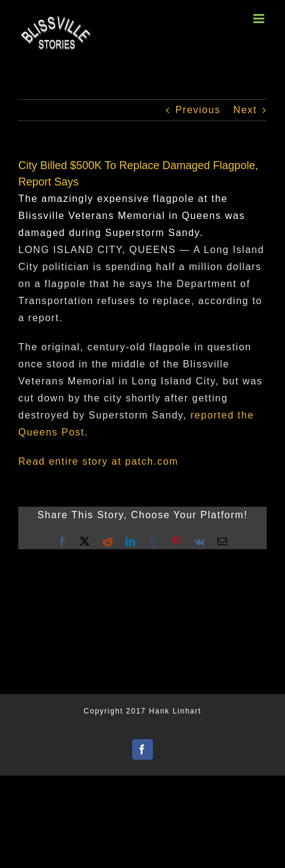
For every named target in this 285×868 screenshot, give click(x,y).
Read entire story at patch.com (98, 461)
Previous (198, 110)
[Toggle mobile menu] (260, 19)
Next (245, 110)
